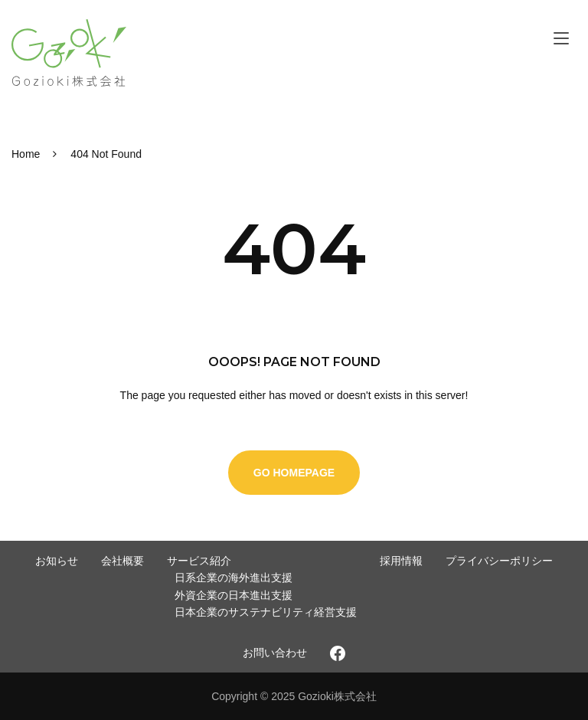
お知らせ (57, 561)
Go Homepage (294, 473)
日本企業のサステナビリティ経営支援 (266, 612)
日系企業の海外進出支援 (234, 578)
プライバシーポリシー (499, 561)
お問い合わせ (275, 653)
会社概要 (122, 561)
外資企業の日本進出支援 (234, 595)
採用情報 (401, 561)
